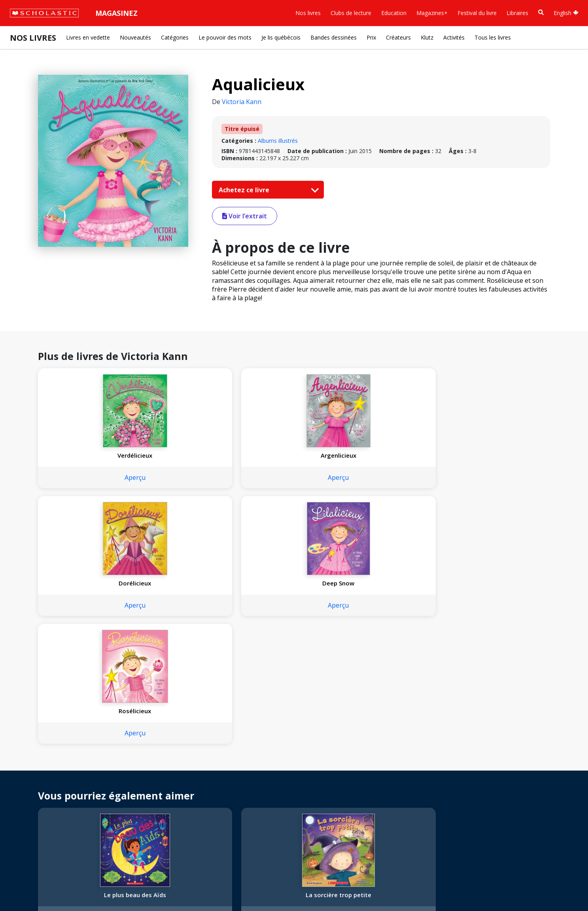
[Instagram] (169, 745)
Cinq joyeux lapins (500, 639)
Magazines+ (432, 13)
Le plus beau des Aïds (85, 639)
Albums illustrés (278, 141)
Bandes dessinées (334, 37)
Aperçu (85, 477)
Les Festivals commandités (49, 800)
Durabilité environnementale (50, 810)
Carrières (26, 819)
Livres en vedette (88, 37)
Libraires (517, 13)
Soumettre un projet (40, 829)
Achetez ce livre (267, 190)
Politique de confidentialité (83, 887)
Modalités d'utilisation (150, 887)
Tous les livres (493, 37)
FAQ (111, 762)
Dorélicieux (293, 455)
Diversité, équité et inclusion (50, 772)
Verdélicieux (85, 455)
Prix (371, 37)
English (566, 13)
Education (394, 13)
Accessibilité (30, 781)
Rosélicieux (500, 455)
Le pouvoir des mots (225, 37)
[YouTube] (199, 745)
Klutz (427, 37)
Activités (454, 37)
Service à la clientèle (191, 756)
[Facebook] (184, 745)
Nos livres (308, 13)
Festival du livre (477, 13)
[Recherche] (541, 12)
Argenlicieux (189, 455)
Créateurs (398, 37)
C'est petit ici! (293, 639)
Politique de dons (36, 791)
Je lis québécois (281, 37)
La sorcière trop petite (189, 639)
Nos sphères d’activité (42, 762)
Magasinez (116, 13)
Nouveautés (135, 37)
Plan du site (29, 887)
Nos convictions (35, 753)
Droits (113, 743)
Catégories (175, 37)
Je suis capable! (396, 639)
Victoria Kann (242, 102)
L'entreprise (29, 743)
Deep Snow (396, 455)
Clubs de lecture (351, 13)
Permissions (121, 753)
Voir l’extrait (245, 216)
